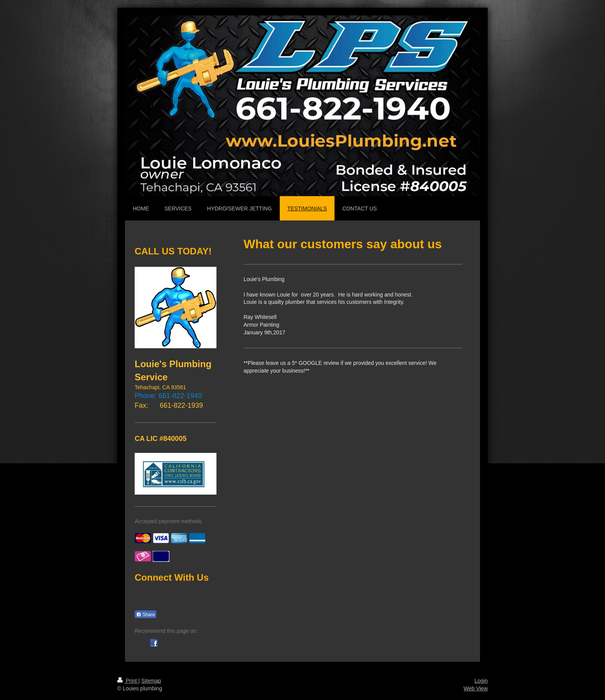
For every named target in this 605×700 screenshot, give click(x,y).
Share (145, 615)
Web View (476, 688)
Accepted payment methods (168, 521)
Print (128, 681)
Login (481, 681)
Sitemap (151, 681)
